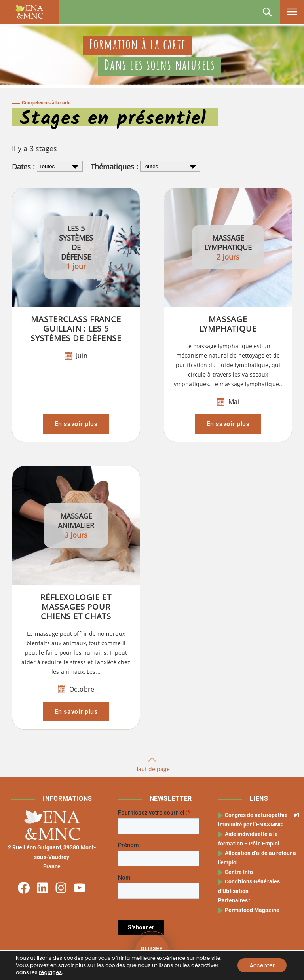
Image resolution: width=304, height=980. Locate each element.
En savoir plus (76, 424)
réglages (50, 972)
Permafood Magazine (252, 910)
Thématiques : (114, 167)
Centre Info (239, 872)
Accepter (262, 965)
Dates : (23, 167)
